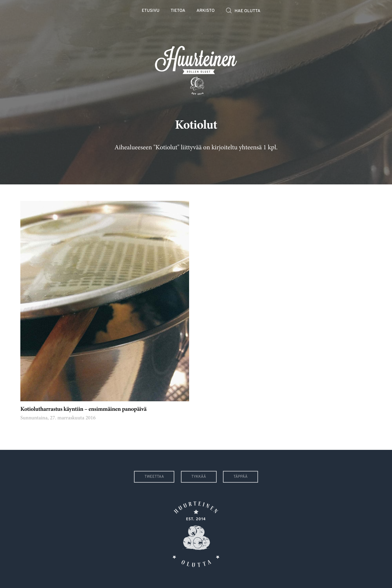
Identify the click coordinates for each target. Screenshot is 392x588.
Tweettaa (154, 477)
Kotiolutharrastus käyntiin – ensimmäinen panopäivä (83, 409)
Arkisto (206, 11)
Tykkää (199, 477)
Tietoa (178, 11)
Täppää (240, 477)
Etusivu (151, 11)
